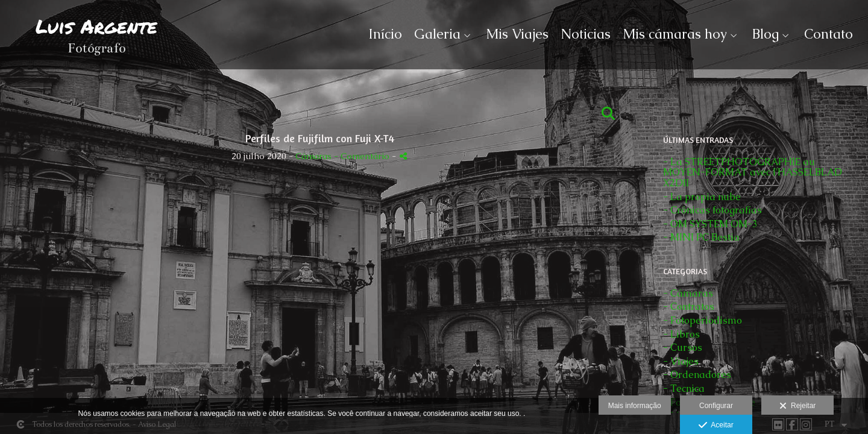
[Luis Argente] (96, 41)
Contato (829, 34)
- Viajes (681, 361)
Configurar (716, 406)
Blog (766, 34)
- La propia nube (702, 197)
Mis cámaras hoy (675, 34)
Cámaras (315, 156)
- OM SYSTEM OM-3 (710, 224)
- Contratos (689, 307)
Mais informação (635, 406)
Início (385, 34)
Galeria (437, 34)
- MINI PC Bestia (701, 237)
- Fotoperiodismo (703, 320)
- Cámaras (688, 293)
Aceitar (716, 426)
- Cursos (683, 348)
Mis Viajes (517, 34)
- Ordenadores (697, 375)
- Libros (681, 334)
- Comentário (363, 156)
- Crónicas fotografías (712, 210)
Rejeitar (797, 406)
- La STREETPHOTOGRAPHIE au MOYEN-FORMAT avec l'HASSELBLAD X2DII (753, 172)
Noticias (586, 34)
